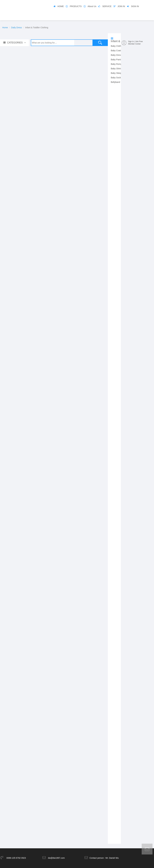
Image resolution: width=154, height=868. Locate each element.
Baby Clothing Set (119, 46)
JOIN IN (121, 6)
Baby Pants (116, 60)
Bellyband (115, 82)
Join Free (139, 41)
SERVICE (107, 6)
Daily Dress (17, 28)
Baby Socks (116, 78)
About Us (92, 6)
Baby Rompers (118, 64)
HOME (61, 6)
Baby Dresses (117, 55)
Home (5, 28)
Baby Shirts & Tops (120, 69)
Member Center (134, 44)
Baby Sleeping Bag (120, 73)
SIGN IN (135, 6)
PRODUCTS (76, 6)
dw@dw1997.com (56, 856)
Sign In (131, 41)
